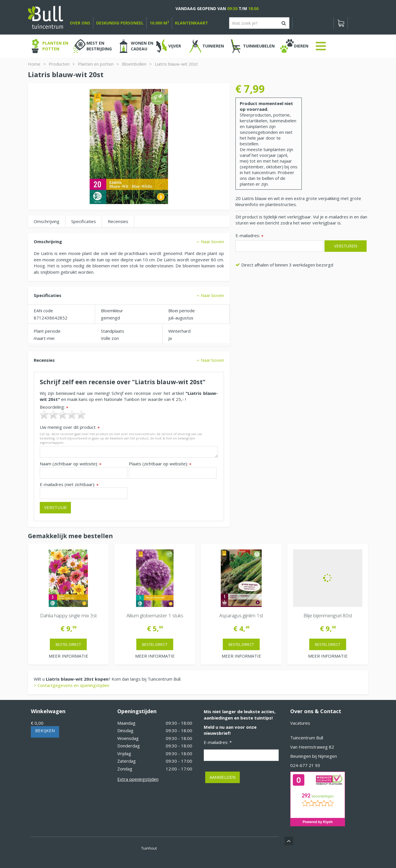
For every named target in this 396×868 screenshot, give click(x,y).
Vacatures (300, 723)
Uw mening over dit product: (70, 427)
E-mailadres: (249, 236)
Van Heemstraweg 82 (312, 747)
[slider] (63, 415)
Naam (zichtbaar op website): (71, 464)
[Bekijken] (341, 23)
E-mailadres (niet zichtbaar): (69, 485)
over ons (80, 23)
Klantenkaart (192, 23)
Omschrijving (47, 221)
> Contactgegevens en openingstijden (71, 685)
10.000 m (159, 23)
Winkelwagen (48, 711)
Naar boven (212, 241)
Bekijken (45, 730)
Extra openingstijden (138, 779)
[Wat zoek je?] (259, 23)
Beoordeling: (54, 407)
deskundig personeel (120, 23)
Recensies (118, 221)
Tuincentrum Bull (307, 738)
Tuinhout (149, 848)
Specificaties (84, 221)
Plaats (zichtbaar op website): (160, 464)
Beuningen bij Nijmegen (314, 756)
